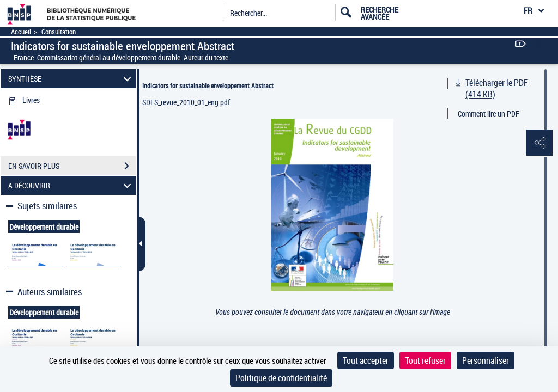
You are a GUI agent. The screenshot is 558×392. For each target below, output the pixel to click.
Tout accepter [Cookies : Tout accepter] (366, 360)
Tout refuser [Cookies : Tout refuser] (425, 360)
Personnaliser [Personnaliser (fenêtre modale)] (486, 360)
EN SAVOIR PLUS (72, 166)
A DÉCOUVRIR (71, 185)
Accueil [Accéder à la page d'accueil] (21, 32)
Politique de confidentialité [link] (281, 378)
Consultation (59, 32)
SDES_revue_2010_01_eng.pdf (186, 102)
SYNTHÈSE (71, 79)
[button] (539, 143)
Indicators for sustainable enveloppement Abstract (208, 85)
